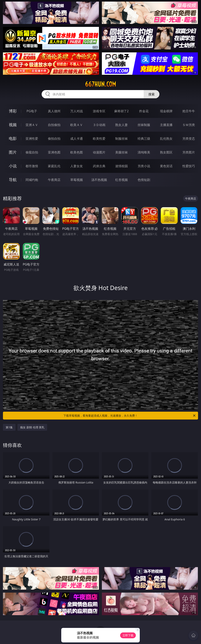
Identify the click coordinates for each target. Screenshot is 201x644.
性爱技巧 (189, 166)
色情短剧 (144, 180)
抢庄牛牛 (189, 111)
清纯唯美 (144, 152)
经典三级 (144, 139)
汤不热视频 (99, 180)
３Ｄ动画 (99, 125)
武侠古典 (99, 166)
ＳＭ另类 (189, 125)
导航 (13, 180)
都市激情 (32, 166)
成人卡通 (77, 139)
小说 (13, 166)
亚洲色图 (54, 152)
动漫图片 (99, 152)
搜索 (152, 94)
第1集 (9, 427)
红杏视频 (122, 180)
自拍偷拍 (54, 125)
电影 (13, 138)
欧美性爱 (99, 139)
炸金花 (144, 111)
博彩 (13, 111)
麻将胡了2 (121, 111)
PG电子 (32, 111)
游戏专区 (99, 111)
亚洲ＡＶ (32, 125)
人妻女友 (77, 166)
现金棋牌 (166, 111)
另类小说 (144, 166)
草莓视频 (77, 180)
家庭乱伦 (54, 166)
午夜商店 (54, 180)
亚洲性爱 (32, 139)
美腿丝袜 (122, 152)
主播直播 (166, 125)
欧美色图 (77, 152)
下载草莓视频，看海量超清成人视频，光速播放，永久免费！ (130, 416)
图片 (13, 152)
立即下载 (128, 635)
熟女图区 (166, 152)
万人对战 (77, 111)
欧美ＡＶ (77, 125)
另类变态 (189, 139)
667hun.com (100, 84)
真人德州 (54, 111)
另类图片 (189, 152)
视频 (13, 125)
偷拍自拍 (54, 139)
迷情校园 (122, 166)
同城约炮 (32, 180)
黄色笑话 (166, 166)
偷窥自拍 (32, 152)
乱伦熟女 (166, 139)
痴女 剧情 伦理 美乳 (32, 427)
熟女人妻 (122, 125)
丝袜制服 (144, 125)
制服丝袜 (122, 139)
